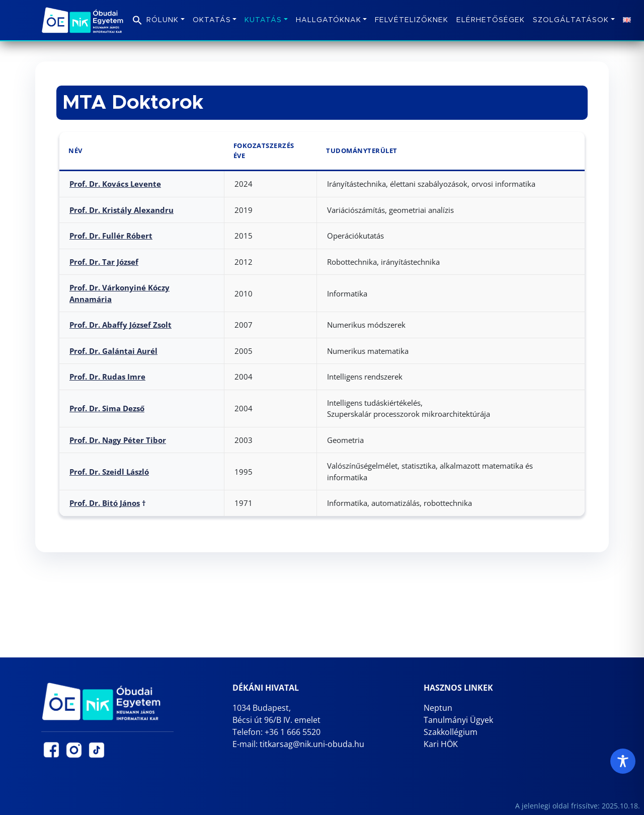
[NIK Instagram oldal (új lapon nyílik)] (74, 750)
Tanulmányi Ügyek (458, 720)
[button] (137, 18)
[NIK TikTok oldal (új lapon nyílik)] (97, 750)
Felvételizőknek (412, 20)
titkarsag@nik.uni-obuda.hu (312, 744)
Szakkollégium (451, 732)
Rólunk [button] (163, 20)
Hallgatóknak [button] (329, 20)
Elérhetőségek (491, 20)
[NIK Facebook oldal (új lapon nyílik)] (51, 750)
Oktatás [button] (212, 20)
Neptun (438, 708)
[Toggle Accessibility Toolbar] (623, 761)
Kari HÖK (441, 744)
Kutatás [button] (263, 20)
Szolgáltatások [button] (571, 20)
